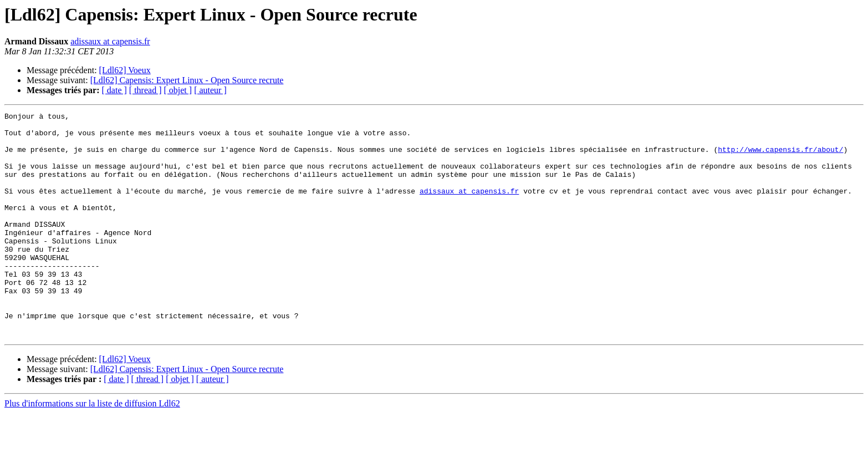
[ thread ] (145, 90)
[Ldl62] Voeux (125, 70)
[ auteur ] (210, 90)
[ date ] (114, 90)
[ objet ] (178, 90)
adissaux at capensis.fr (110, 41)
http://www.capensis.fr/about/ (780, 157)
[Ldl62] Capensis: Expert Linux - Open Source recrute (187, 80)
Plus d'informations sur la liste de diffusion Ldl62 (92, 448)
